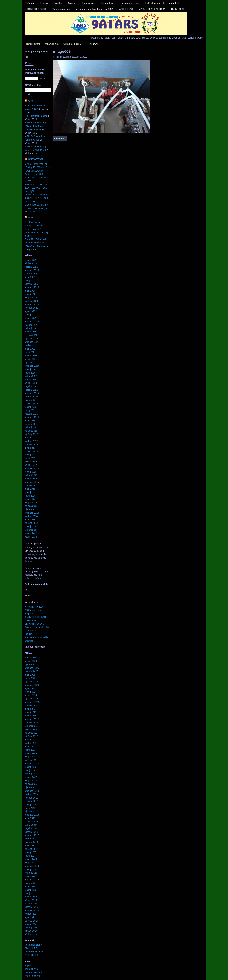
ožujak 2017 (31, 465)
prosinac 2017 (32, 438)
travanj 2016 (31, 479)
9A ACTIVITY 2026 (34, 607)
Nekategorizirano (32, 44)
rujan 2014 (30, 520)
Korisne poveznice (130, 3)
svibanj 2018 (31, 427)
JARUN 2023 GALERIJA (152, 9)
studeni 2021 (31, 345)
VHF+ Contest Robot (35, 116)
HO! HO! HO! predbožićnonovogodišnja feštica (37, 637)
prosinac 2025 (32, 270)
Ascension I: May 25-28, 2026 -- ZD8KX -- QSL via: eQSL (37, 188)
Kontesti (72, 3)
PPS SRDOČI (92, 44)
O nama (44, 3)
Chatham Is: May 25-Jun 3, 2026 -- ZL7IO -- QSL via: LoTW (37, 198)
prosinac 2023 (32, 304)
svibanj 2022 (31, 328)
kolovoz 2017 (31, 451)
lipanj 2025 (30, 280)
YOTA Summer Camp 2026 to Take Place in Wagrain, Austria (35, 126)
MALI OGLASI (126, 9)
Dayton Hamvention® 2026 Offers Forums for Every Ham (36, 246)
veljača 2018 (31, 431)
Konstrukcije (108, 3)
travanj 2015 (31, 499)
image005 (62, 51)
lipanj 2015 (30, 496)
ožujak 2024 (31, 298)
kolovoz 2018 (31, 424)
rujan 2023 (30, 311)
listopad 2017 (31, 444)
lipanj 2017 (30, 458)
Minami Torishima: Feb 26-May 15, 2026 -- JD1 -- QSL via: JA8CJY (37, 167)
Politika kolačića (33, 578)
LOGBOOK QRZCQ (36, 9)
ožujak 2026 (31, 263)
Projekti (58, 3)
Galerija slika (89, 3)
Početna (29, 3)
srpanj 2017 (30, 455)
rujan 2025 (30, 277)
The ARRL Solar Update (37, 239)
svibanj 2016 (31, 475)
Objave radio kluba (72, 44)
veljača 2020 (31, 386)
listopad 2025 (31, 274)
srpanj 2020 (30, 369)
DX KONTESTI (35, 159)
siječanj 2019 (31, 414)
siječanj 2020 (31, 390)
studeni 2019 (31, 397)
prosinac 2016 (32, 468)
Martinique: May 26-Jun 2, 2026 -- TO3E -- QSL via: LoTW (36, 208)
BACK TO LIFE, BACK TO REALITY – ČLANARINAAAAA (36, 620)
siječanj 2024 (31, 301)
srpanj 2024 (30, 294)
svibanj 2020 (31, 376)
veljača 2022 (31, 335)
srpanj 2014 (30, 526)
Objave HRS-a (52, 44)
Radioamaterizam (61, 9)
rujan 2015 (30, 489)
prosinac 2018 (32, 417)
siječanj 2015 (31, 509)
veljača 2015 (31, 506)
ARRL (30, 218)
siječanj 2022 (31, 339)
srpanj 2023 (30, 315)
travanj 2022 (31, 332)
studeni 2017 (31, 441)
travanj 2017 (31, 461)
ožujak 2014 (31, 537)
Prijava (28, 965)
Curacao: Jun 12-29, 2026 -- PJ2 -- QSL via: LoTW (36, 178)
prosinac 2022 (32, 322)
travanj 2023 (31, 318)
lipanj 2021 (30, 352)
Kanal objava (31, 969)
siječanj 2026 (31, 267)
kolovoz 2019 (31, 403)
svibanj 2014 (31, 530)
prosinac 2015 (32, 482)
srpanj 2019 (30, 407)
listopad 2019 (31, 400)
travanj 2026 (31, 260)
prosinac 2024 (32, 287)
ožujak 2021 (31, 359)
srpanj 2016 (30, 472)
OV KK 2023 (178, 9)
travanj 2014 (31, 533)
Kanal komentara (33, 972)
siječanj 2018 (31, 434)
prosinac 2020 (32, 366)
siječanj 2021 (31, 363)
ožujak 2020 (31, 383)
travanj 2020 (31, 380)
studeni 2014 (31, 516)
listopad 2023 (31, 308)
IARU (30, 101)
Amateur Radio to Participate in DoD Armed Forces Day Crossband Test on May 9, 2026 (36, 229)
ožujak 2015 (31, 503)
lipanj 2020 (30, 373)
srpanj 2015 (30, 492)
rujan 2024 (30, 291)
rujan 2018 (30, 421)
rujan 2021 (30, 349)
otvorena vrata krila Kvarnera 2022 (95, 9)
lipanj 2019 (30, 410)
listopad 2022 (31, 325)
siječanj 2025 (31, 284)
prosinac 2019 (32, 393)
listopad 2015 (31, 485)
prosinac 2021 (32, 342)
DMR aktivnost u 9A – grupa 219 (162, 3)
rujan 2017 (30, 448)
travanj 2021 (31, 356)
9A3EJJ (84, 57)
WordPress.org (32, 976)
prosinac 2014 (32, 513)
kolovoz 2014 (31, 523)
